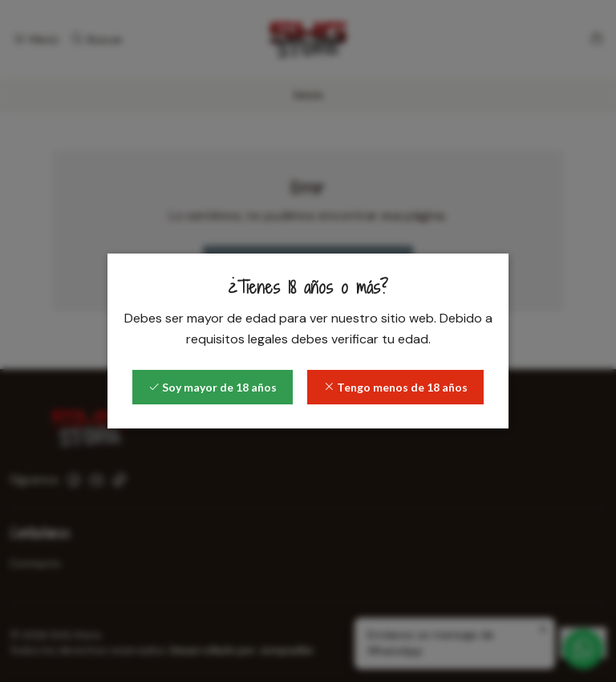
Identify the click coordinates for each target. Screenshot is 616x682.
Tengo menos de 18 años (395, 387)
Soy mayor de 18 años (213, 387)
